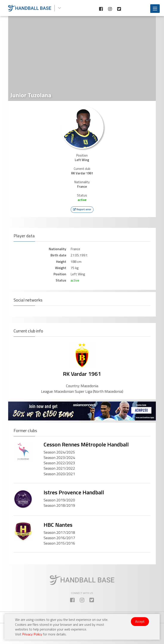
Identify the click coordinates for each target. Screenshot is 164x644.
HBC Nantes (58, 525)
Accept (140, 622)
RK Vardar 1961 (82, 374)
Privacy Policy (32, 634)
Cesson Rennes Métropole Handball (86, 444)
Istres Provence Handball (74, 492)
